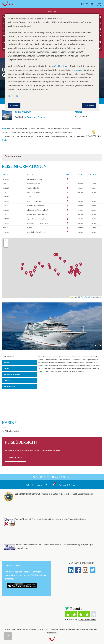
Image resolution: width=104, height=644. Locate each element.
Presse (8, 629)
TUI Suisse (80, 629)
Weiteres (7, 362)
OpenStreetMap (87, 297)
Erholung (7, 380)
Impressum (37, 485)
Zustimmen (89, 106)
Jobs (14, 629)
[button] (56, 255)
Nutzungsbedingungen (26, 629)
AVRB (62, 629)
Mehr (5, 140)
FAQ (96, 629)
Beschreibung (9, 357)
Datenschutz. (77, 70)
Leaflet (74, 297)
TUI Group (70, 629)
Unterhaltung (9, 386)
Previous (96, 345)
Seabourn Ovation (37, 117)
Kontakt (89, 629)
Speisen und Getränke (12, 374)
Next (100, 345)
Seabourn (52, 326)
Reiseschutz (51, 633)
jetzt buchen (16, 458)
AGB (28, 485)
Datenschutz (42, 629)
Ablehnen (14, 106)
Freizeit (6, 368)
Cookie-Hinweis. (62, 66)
